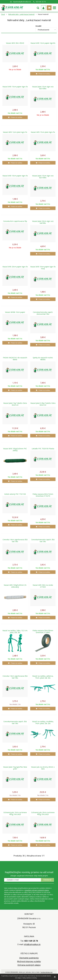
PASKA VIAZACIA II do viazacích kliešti (15, 359)
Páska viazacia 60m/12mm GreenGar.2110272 (43, 495)
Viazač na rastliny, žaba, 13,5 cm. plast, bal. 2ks (15, 632)
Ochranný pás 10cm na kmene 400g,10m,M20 (15, 813)
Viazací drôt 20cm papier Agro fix (15, 267)
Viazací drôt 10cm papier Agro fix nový (43, 268)
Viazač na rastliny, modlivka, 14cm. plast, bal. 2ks (43, 722)
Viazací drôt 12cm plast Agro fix (15, 132)
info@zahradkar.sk (32, 944)
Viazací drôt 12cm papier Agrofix (43, 43)
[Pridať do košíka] (43, 74)
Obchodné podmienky (29, 958)
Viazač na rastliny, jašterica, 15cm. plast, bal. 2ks (43, 677)
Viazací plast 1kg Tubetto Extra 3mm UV (15, 404)
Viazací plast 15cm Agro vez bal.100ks (43, 88)
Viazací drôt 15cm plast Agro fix (43, 132)
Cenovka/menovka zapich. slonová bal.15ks (43, 313)
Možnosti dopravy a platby (29, 961)
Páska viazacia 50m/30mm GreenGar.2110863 (43, 632)
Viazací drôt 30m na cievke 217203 (43, 586)
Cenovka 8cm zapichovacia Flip (15, 221)
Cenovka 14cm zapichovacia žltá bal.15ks (15, 541)
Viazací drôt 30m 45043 (15, 43)
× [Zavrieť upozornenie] (55, 977)
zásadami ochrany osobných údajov (37, 890)
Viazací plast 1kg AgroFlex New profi (15, 768)
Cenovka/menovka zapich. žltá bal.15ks (43, 541)
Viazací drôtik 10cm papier (15, 312)
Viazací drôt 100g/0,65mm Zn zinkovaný (15, 586)
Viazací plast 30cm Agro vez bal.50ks (43, 222)
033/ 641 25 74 (41, 2)
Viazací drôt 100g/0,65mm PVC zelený (15, 450)
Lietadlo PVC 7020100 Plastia (43, 449)
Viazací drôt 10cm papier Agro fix (15, 176)
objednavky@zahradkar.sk (22, 2)
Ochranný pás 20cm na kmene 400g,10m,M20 (43, 813)
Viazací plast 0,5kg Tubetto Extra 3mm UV (43, 404)
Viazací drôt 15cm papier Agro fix (15, 87)
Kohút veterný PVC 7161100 (15, 494)
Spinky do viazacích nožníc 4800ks (43, 359)
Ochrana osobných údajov (29, 965)
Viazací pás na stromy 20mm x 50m (43, 768)
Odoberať (47, 880)
